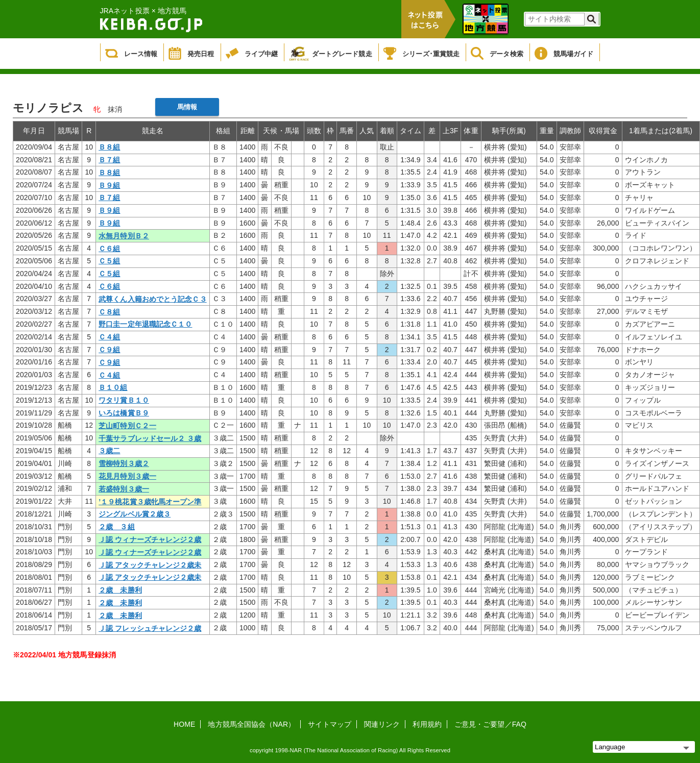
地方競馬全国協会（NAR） (251, 724)
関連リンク (382, 724)
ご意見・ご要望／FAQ (490, 724)
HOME (184, 724)
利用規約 (427, 724)
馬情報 (187, 107)
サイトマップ (330, 724)
